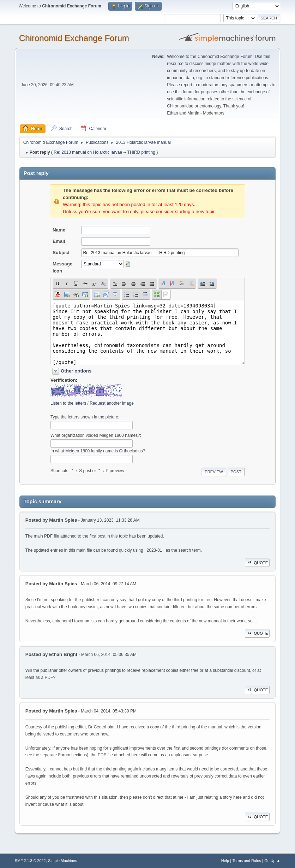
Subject (61, 253)
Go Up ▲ (272, 861)
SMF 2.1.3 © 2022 (30, 861)
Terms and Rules (247, 861)
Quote (257, 563)
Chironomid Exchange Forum (74, 38)
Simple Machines (62, 861)
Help (225, 861)
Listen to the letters (68, 403)
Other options (76, 371)
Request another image (112, 403)
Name (59, 230)
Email (59, 241)
